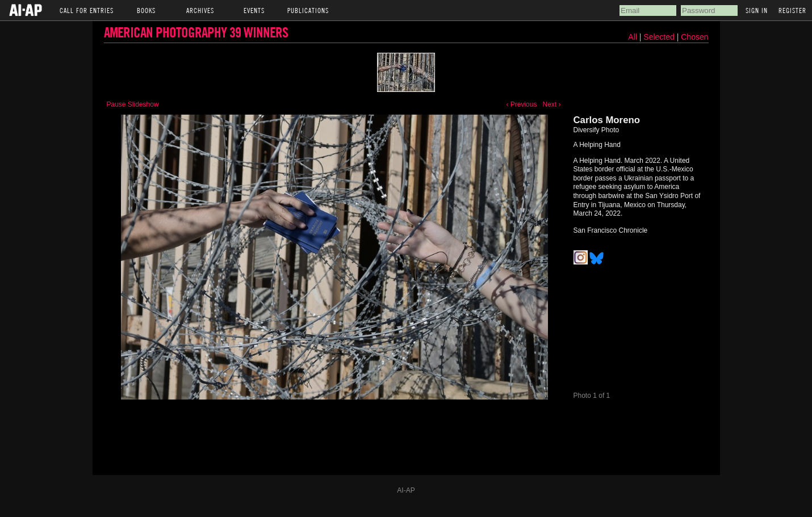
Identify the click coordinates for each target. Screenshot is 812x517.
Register (792, 10)
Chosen (694, 37)
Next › (551, 104)
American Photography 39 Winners (196, 32)
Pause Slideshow (133, 104)
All (633, 37)
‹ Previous (521, 104)
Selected (660, 37)
